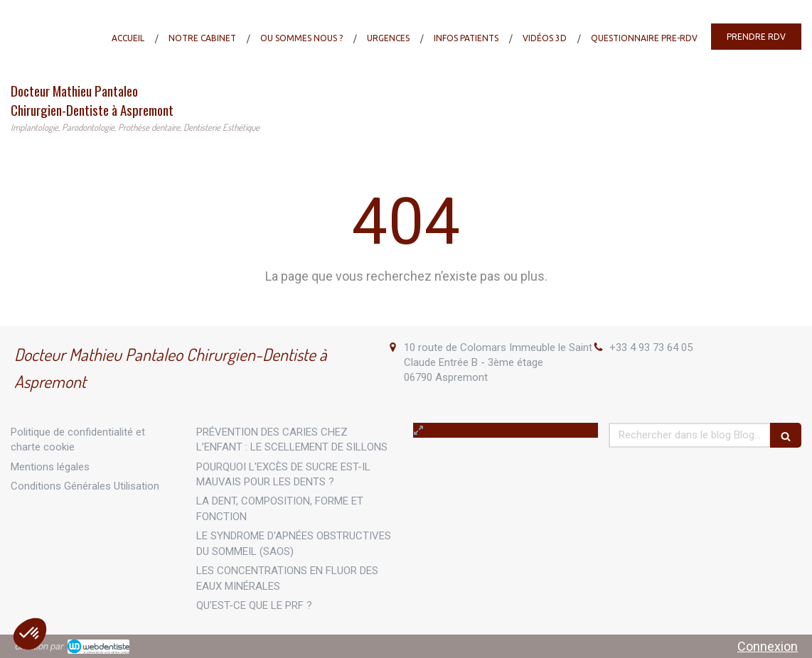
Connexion (768, 646)
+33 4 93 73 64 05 (651, 347)
